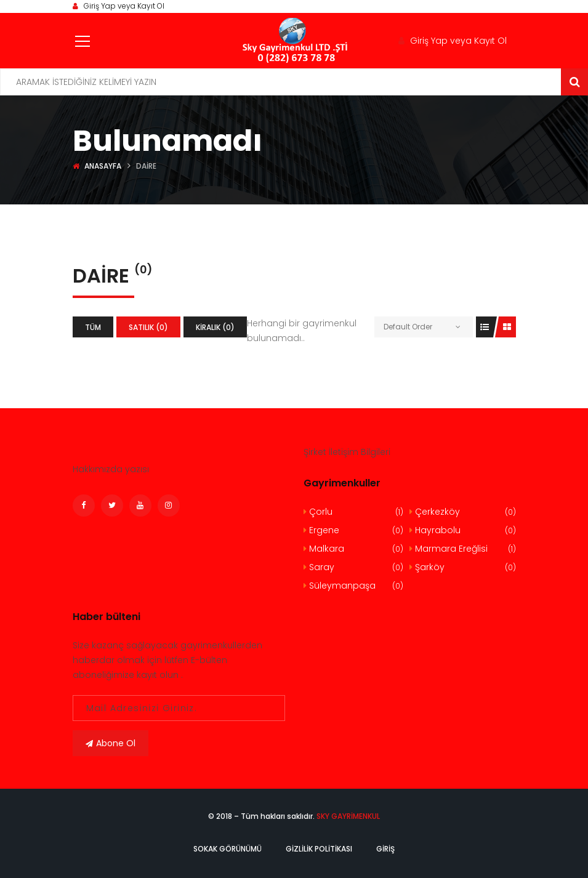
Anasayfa (103, 166)
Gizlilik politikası (319, 849)
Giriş (385, 849)
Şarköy (463, 567)
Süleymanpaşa (354, 586)
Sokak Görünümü (228, 849)
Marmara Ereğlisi (463, 549)
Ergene (354, 530)
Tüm (93, 327)
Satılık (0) (148, 327)
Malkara (354, 549)
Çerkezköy (463, 512)
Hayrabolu (463, 530)
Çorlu (354, 512)
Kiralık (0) (215, 327)
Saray (354, 567)
